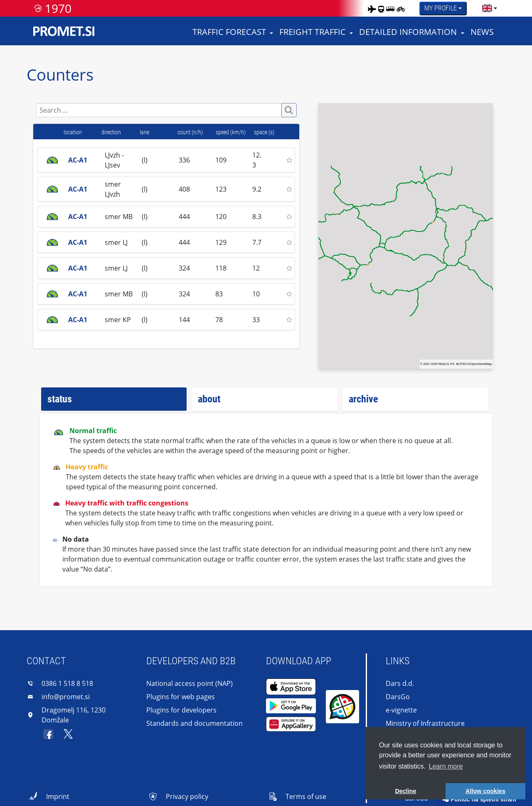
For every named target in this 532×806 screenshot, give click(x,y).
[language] (487, 8)
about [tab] (209, 399)
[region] (406, 236)
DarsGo (398, 697)
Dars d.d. (400, 683)
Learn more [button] (446, 766)
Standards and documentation (195, 723)
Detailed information (408, 32)
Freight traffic (313, 32)
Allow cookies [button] (485, 791)
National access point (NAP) (190, 683)
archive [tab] (363, 399)
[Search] (159, 110)
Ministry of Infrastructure (425, 723)
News (482, 32)
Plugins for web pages (181, 697)
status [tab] (60, 399)
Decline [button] (405, 791)
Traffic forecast (229, 32)
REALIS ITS (447, 364)
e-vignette (401, 710)
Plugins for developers (181, 710)
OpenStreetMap (481, 364)
